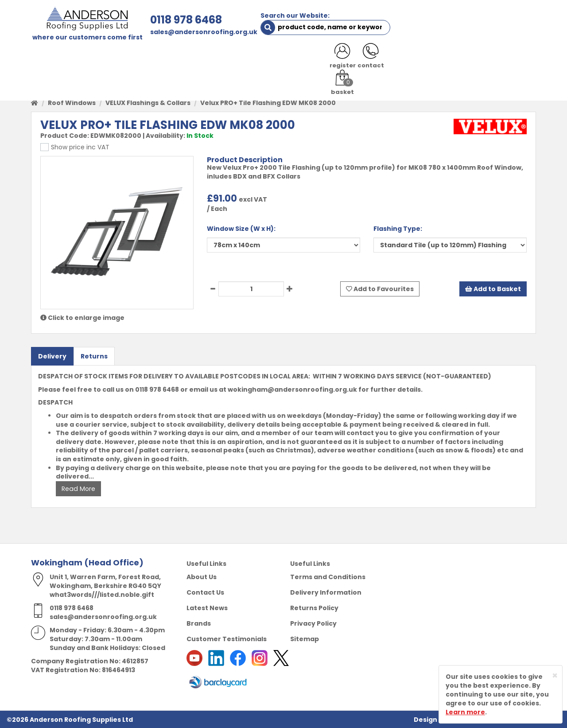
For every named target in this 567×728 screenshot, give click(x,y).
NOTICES (507, 58)
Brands (199, 623)
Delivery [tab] (52, 356)
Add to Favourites (380, 289)
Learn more (465, 712)
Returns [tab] (94, 356)
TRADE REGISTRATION (205, 58)
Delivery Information (326, 592)
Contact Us (205, 592)
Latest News (207, 607)
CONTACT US (400, 58)
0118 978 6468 (185, 20)
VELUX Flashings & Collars (148, 103)
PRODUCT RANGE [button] (284, 58)
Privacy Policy (313, 623)
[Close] (555, 675)
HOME (47, 58)
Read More (78, 488)
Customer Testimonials (227, 638)
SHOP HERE (87, 58)
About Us (202, 576)
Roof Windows (72, 103)
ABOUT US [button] (137, 58)
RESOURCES (347, 58)
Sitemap (305, 638)
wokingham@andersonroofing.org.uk (292, 389)
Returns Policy (314, 607)
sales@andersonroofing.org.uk (202, 32)
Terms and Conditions (328, 576)
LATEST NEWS (457, 58)
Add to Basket (493, 289)
